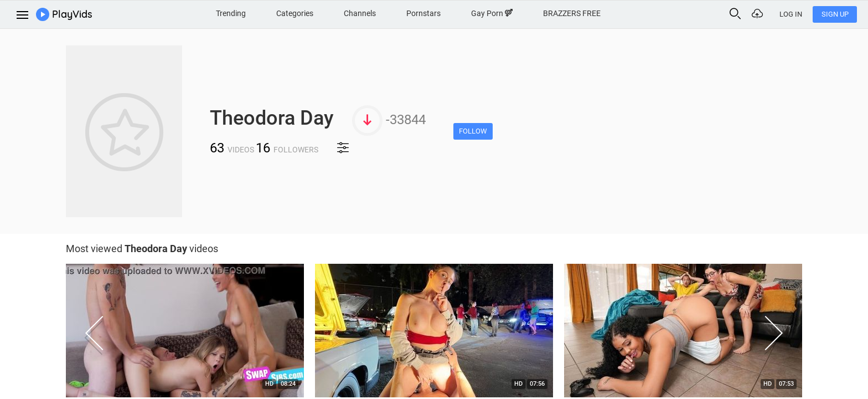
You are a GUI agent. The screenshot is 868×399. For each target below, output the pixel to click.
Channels (360, 13)
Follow (473, 131)
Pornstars (423, 13)
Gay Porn (492, 13)
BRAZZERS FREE (572, 13)
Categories (295, 13)
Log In (791, 14)
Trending (231, 13)
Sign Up (835, 14)
